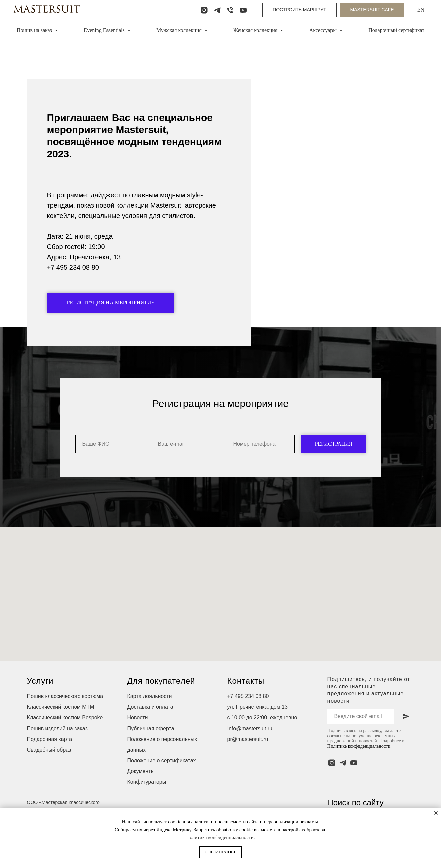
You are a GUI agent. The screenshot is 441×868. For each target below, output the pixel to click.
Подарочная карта (50, 758)
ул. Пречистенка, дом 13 (258, 726)
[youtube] (243, 10)
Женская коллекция (256, 30)
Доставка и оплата (150, 726)
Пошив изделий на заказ (57, 747)
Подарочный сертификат (396, 30)
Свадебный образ (49, 768)
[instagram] (204, 10)
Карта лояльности (150, 715)
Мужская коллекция (180, 30)
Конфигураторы (147, 800)
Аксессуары (324, 30)
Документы (141, 790)
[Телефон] (230, 10)
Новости (138, 736)
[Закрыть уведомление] (436, 813)
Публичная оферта (151, 747)
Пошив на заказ (35, 30)
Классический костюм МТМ (61, 726)
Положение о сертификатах (162, 779)
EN (421, 10)
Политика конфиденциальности (220, 837)
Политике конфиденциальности (359, 765)
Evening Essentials (105, 30)
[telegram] (217, 10)
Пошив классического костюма (65, 715)
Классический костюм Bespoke (65, 736)
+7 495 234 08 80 (248, 715)
